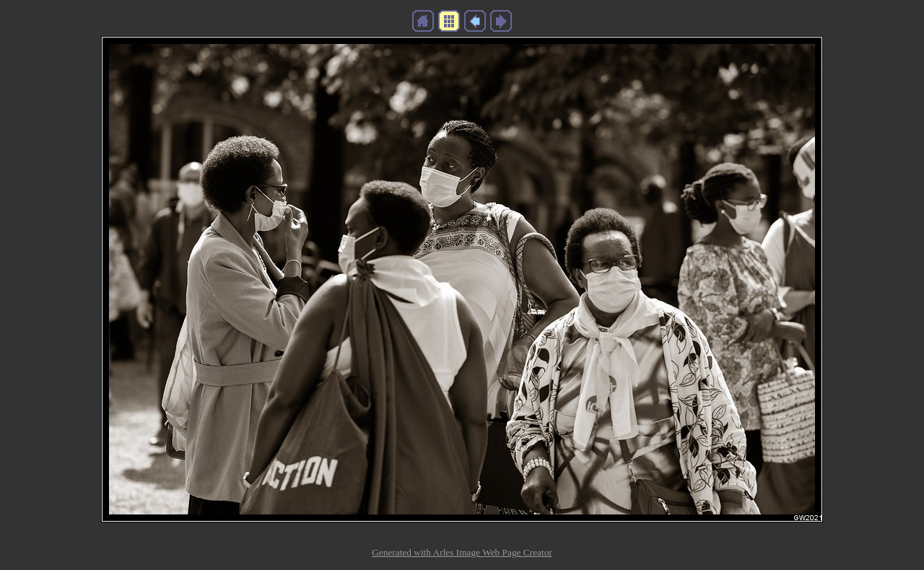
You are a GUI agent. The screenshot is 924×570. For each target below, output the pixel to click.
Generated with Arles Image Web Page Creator (462, 552)
